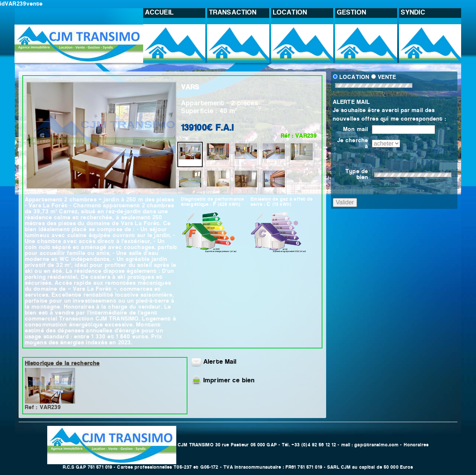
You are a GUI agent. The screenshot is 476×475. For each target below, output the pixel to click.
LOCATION (354, 77)
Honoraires (416, 445)
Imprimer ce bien (229, 381)
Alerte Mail (214, 362)
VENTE (387, 77)
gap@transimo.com (377, 445)
